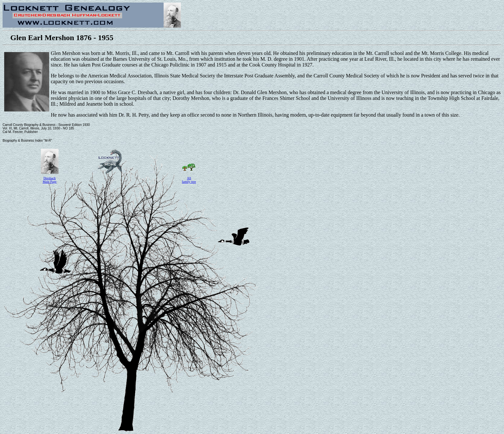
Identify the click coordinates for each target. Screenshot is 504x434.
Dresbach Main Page (50, 180)
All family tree (189, 180)
